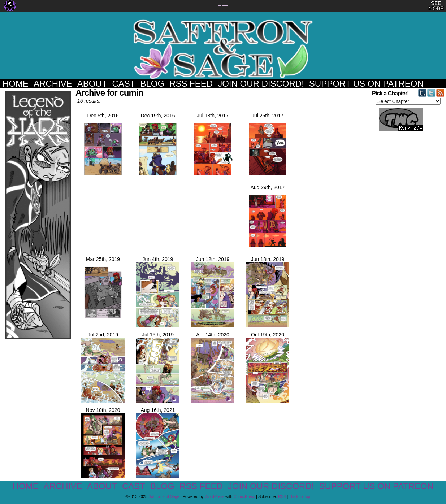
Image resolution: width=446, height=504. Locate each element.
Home (16, 84)
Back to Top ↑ (302, 496)
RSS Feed (191, 84)
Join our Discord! (261, 84)
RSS (282, 496)
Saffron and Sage (223, 49)
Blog (152, 84)
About (92, 84)
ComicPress (244, 496)
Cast (124, 84)
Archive (53, 84)
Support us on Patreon (366, 84)
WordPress (215, 496)
